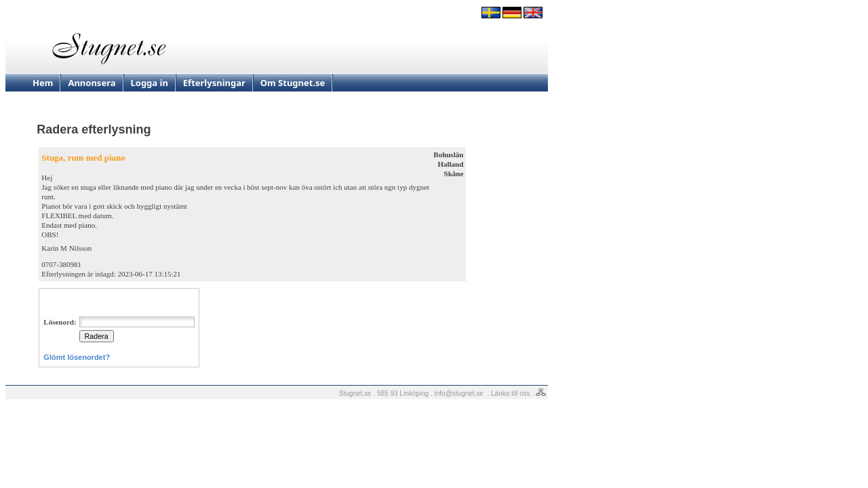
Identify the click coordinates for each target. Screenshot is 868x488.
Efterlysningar (214, 83)
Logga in (150, 83)
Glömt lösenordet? (77, 357)
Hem (43, 83)
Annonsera (92, 83)
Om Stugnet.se (293, 83)
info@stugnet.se (459, 393)
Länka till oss (511, 393)
